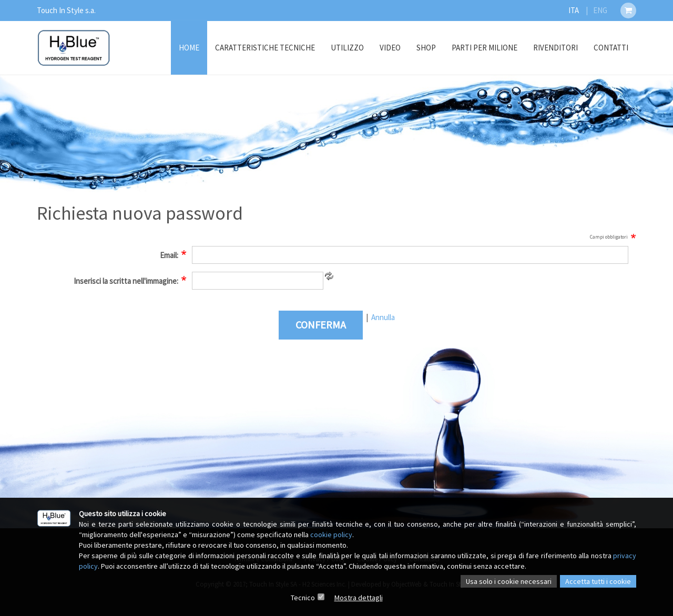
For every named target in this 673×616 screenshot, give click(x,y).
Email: (169, 255)
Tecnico (303, 598)
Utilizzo (347, 48)
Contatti (611, 48)
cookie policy (331, 535)
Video (390, 48)
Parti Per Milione (485, 48)
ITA (574, 10)
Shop (426, 48)
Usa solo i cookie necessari (509, 581)
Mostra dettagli (359, 598)
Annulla (383, 317)
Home (189, 48)
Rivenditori (555, 48)
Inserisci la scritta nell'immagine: (126, 281)
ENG (600, 10)
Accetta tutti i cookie (598, 581)
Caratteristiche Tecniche (265, 48)
